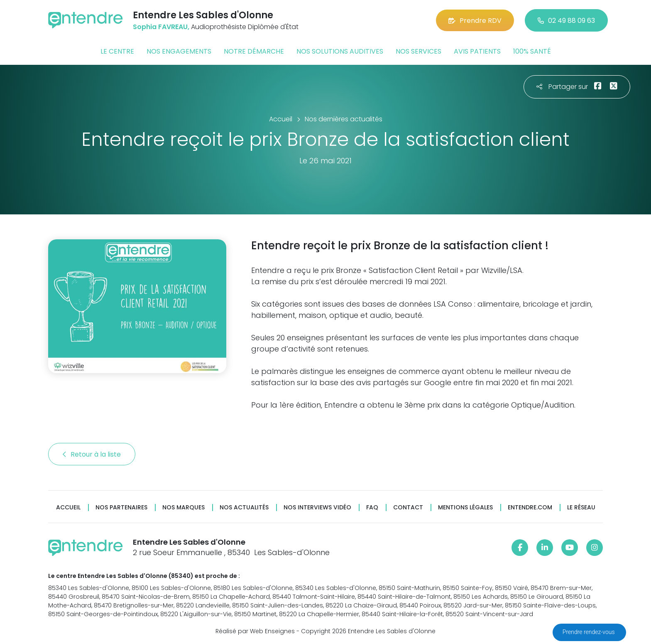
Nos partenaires (121, 508)
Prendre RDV (475, 21)
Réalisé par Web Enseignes (255, 631)
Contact (408, 508)
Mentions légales (465, 508)
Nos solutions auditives (340, 51)
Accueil (68, 508)
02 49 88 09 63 (566, 21)
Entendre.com (530, 508)
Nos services (418, 51)
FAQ (372, 508)
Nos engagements (179, 51)
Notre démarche (254, 51)
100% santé (532, 51)
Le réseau (581, 508)
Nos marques (184, 508)
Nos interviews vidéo (317, 508)
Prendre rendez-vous (589, 632)
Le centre (117, 51)
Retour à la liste (92, 454)
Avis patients (477, 51)
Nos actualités (244, 508)
